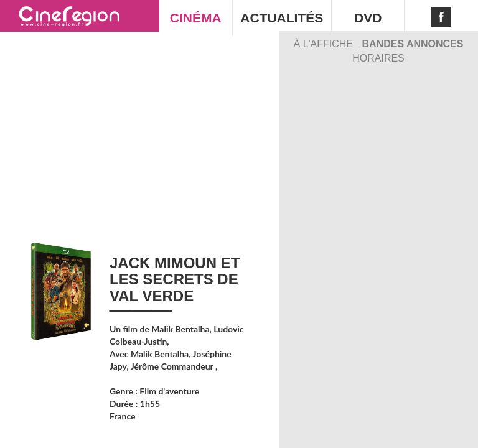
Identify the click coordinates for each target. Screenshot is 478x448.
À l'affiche (325, 44)
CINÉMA (196, 18)
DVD (368, 18)
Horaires (378, 58)
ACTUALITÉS (282, 18)
